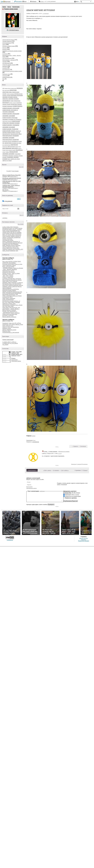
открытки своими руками (9, 65)
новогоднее (18, 106)
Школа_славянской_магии (9, 330)
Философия (6, 294)
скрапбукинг (19, 150)
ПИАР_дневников (7, 296)
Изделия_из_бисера (16, 280)
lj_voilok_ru (13, 342)
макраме (5, 66)
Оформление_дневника (9, 305)
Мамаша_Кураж (7, 328)
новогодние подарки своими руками (11, 126)
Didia (12, 227)
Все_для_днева (7, 302)
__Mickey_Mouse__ (15, 309)
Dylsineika (16, 227)
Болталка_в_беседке (8, 316)
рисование (7, 148)
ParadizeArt (5, 323)
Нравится (76, 446)
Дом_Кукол (5, 285)
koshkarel (12, 234)
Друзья (9, 7)
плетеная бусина (7, 141)
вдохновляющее (7, 43)
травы (7, 152)
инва (12, 101)
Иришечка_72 (16, 241)
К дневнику (56, 470)
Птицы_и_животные (8, 277)
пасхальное (6, 134)
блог (4, 79)
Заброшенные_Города (8, 271)
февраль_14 (17, 301)
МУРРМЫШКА (15, 244)
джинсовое (16, 92)
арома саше (14, 88)
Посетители (14, 360)
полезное (5, 54)
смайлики (42, 491)
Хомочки (15, 281)
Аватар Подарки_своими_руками (12, 20)
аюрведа (20, 88)
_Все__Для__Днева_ (8, 276)
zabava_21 (5, 238)
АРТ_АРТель (18, 323)
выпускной (7, 90)
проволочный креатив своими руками (12, 71)
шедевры (5, 218)
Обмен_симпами (15, 302)
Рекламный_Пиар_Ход (8, 284)
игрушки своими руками (9, 46)
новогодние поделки (10, 129)
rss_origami (5, 345)
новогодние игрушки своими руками (11, 115)
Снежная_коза (11, 249)
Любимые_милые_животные (10, 287)
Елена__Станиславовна (51, 451)
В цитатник (85, 464)
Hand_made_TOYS (7, 281)
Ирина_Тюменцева (7, 241)
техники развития (7, 41)
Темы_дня (11, 323)
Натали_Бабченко (16, 245)
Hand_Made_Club (7, 308)
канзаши (6, 103)
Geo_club (5, 306)
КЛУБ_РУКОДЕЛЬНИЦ (8, 293)
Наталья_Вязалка (7, 247)
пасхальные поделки (11, 140)
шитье (4, 45)
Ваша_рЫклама (7, 267)
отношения (18, 132)
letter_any (5, 235)
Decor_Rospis (19, 305)
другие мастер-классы (8, 40)
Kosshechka (5, 230)
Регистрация (19, 1)
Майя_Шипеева (7, 245)
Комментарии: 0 (14, 176)
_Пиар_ (4, 269)
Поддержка (75, 2)
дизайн (4, 94)
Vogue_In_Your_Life (8, 327)
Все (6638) (21, 224)
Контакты (84, 540)
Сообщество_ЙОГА (8, 297)
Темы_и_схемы (16, 273)
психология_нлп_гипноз (9, 325)
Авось (42, 1)
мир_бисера (18, 284)
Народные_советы (11, 265)
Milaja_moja (12, 230)
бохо (3, 90)
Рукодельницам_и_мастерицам (11, 332)
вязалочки (5, 291)
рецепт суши (18, 147)
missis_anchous (6, 236)
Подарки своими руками (3, 9)
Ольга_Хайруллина (8, 248)
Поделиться (83, 446)
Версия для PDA (84, 538)
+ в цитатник (45, 13)
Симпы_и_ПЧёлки (17, 296)
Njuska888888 (13, 231)
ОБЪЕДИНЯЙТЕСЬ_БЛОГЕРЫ (11, 289)
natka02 (13, 236)
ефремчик (13, 251)
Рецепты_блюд (6, 331)
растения (12, 147)
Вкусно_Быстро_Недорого (9, 317)
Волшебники (18, 293)
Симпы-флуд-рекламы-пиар (10, 314)
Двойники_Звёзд (7, 283)
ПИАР (13, 267)
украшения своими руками (10, 153)
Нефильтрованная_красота (16, 285)
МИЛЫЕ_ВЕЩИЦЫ (12, 269)
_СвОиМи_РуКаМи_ (8, 268)
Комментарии (16, 7)
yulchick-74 (18, 236)
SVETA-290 (9, 232)
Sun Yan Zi (5, 190)
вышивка (5, 68)
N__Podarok (18, 230)
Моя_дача (5, 262)
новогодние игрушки (11, 108)
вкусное (5, 48)
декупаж (13, 90)
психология (5, 147)
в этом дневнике (8, 201)
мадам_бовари (12, 291)
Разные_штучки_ (7, 273)
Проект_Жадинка (15, 313)
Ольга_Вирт (15, 247)
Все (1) (22, 215)
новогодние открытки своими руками (11, 122)
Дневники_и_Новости (17, 283)
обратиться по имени (64, 451)
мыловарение (6, 70)
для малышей (6, 63)
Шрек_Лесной (6, 251)
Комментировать (32, 470)
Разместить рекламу (84, 541)
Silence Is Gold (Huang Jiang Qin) (12, 175)
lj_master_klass (6, 342)
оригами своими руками (9, 132)
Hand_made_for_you (8, 326)
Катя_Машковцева (7, 243)
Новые (85, 470)
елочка (16, 94)
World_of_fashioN (11, 310)
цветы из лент (15, 159)
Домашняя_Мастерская (9, 272)
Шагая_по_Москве (18, 268)
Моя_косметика (7, 280)
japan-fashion (6, 309)
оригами (5, 62)
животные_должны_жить (9, 304)
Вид (78, 2)
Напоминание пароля (31, 488)
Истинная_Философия (8, 264)
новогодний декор (9, 131)
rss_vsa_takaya (14, 343)
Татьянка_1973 (19, 249)
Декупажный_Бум (17, 292)
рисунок (15, 148)
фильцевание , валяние (9, 60)
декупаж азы (7, 92)
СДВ (17, 294)
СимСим (5, 249)
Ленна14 (20, 243)
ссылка (59, 453)
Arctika (4, 227)
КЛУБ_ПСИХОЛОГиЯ (8, 300)
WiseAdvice (16, 327)
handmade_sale (16, 308)
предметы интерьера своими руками (12, 51)
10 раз (34, 440)
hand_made (11, 306)
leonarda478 (18, 234)
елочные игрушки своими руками (13, 96)
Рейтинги (34, 1)
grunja (4, 234)
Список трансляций (8, 340)
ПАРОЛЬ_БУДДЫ (13, 262)
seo (3, 88)
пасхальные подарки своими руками (11, 137)
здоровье (6, 101)
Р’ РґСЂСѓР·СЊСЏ (14, 30)
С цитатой (79, 464)
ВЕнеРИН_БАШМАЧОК (14, 238)
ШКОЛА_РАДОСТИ (7, 292)
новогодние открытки (7, 121)
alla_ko (14, 232)
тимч (17, 251)
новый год (18, 131)
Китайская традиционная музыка (12, 178)
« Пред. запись (47, 470)
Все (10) (21, 167)
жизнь (15, 97)
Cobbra (8, 227)
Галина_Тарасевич (7, 239)
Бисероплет (12, 294)
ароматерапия (6, 77)
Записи (4, 7)
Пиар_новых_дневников (9, 298)
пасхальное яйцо (16, 134)
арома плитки (8, 88)
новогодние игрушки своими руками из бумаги (12, 119)
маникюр (10, 106)
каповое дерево (13, 103)
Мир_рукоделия (17, 279)
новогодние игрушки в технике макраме (10, 111)
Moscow (5, 310)
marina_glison (11, 235)
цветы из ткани (7, 161)
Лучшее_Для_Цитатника (9, 312)
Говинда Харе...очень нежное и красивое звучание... (11, 186)
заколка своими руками (11, 99)
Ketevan (20, 228)
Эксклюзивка (12, 263)
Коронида (15, 243)
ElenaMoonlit (6, 228)
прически (14, 145)
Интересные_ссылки (8, 301)
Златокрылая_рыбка (8, 240)
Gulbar (16, 228)
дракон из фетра (10, 94)
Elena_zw (12, 228)
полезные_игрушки (7, 279)
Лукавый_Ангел (7, 244)
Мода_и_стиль (18, 264)
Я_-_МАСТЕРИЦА (10, 312)
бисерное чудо (6, 74)
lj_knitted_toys (6, 343)
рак (9, 146)
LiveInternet (6, 2)
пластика (5, 76)
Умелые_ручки (19, 325)
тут (41, 18)
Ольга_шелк (16, 248)
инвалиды (17, 101)
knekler (8, 234)
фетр (9, 159)
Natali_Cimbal (6, 231)
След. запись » (65, 470)
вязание (5, 49)
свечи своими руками (11, 150)
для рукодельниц (7, 58)
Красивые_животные (8, 275)
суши (4, 152)
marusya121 (18, 235)
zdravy (4, 265)
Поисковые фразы (16, 361)
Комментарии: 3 (14, 188)
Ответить (74, 464)
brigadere (19, 232)
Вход (25, 1)
